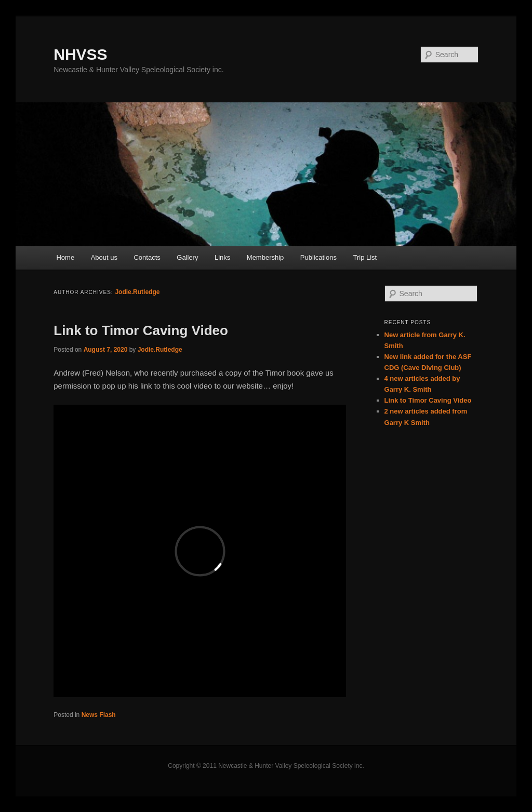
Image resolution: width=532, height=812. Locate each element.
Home (65, 257)
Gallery (187, 257)
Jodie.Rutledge (137, 292)
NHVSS (80, 54)
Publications (318, 257)
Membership (265, 257)
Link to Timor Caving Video (141, 330)
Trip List (365, 257)
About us (104, 257)
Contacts (147, 257)
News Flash (99, 715)
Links (222, 257)
